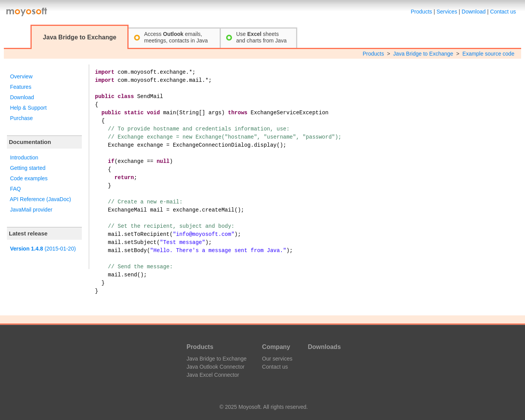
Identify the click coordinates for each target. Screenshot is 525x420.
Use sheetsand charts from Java (262, 37)
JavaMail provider (31, 210)
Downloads (324, 347)
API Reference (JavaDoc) (40, 199)
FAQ (15, 189)
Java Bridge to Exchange (423, 54)
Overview (21, 76)
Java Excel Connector (213, 375)
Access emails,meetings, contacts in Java (176, 37)
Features (21, 87)
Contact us (503, 12)
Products (421, 12)
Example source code (489, 54)
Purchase (21, 118)
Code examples (29, 178)
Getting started (28, 168)
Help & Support (28, 108)
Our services (277, 359)
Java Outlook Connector (215, 367)
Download (474, 12)
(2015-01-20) (43, 249)
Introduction (24, 157)
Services (447, 12)
